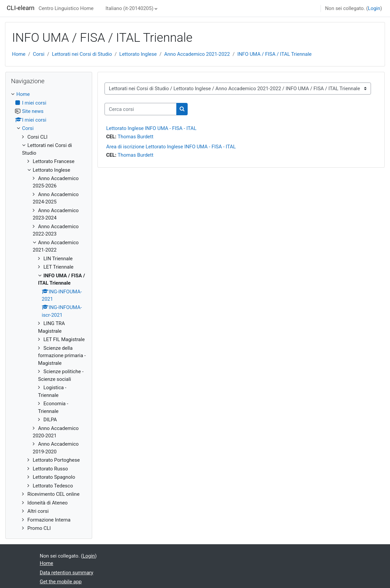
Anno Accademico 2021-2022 (197, 54)
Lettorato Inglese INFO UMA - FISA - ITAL (151, 128)
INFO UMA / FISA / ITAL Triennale (275, 54)
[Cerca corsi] (141, 109)
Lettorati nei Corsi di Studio (82, 54)
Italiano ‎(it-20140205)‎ (129, 8)
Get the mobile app (61, 582)
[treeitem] (49, 311)
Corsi (39, 54)
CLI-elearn (21, 8)
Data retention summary (66, 573)
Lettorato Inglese (138, 54)
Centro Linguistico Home (66, 8)
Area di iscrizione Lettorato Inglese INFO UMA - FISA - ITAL (171, 147)
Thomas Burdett (135, 137)
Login (374, 8)
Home (19, 54)
